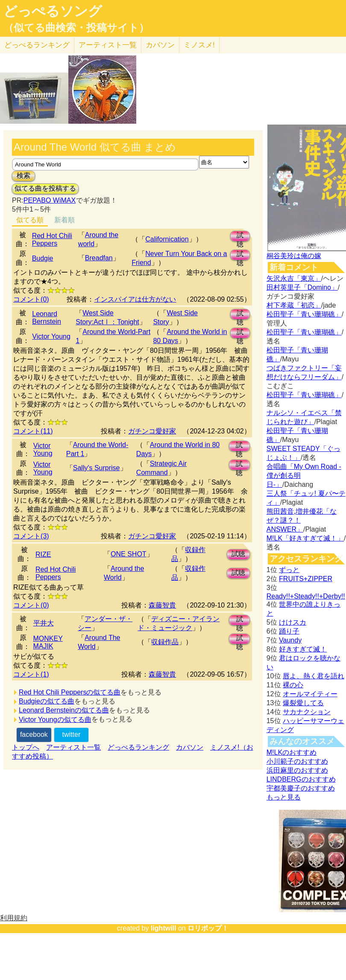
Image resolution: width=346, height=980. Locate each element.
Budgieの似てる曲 (47, 701)
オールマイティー (310, 694)
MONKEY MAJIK (48, 642)
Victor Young (51, 336)
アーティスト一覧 (73, 747)
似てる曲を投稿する (45, 188)
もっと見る (284, 797)
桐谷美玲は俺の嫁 (294, 256)
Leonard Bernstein (47, 318)
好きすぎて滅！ (303, 649)
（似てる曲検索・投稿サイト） (76, 28)
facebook (34, 734)
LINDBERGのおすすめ (301, 779)
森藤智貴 (162, 605)
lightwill (164, 928)
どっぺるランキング (138, 747)
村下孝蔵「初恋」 (294, 305)
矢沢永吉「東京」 (294, 278)
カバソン (160, 45)
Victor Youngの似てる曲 (55, 720)
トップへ (26, 747)
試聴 (240, 237)
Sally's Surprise (97, 468)
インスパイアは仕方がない (135, 299)
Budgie (43, 258)
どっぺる (37, 45)
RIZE (43, 554)
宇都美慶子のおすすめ (301, 788)
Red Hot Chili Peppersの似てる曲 (70, 692)
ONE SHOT (129, 554)
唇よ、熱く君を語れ (314, 676)
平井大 (44, 623)
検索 (23, 176)
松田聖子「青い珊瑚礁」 (304, 314)
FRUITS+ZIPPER (306, 579)
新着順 (65, 220)
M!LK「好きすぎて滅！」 (305, 538)
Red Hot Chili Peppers (52, 240)
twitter (72, 734)
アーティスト (108, 45)
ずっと (289, 570)
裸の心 (293, 685)
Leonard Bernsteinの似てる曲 (64, 710)
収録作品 (165, 642)
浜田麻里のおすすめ (297, 770)
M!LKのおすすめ (292, 752)
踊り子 (289, 631)
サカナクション (307, 712)
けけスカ (293, 622)
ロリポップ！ (208, 928)
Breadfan (99, 258)
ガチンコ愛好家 (152, 431)
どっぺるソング (53, 11)
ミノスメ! (199, 45)
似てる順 (30, 220)
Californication (167, 239)
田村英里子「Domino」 (302, 287)
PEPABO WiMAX (50, 200)
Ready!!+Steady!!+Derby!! (306, 596)
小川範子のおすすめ (297, 761)
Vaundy (290, 640)
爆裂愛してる (303, 703)
